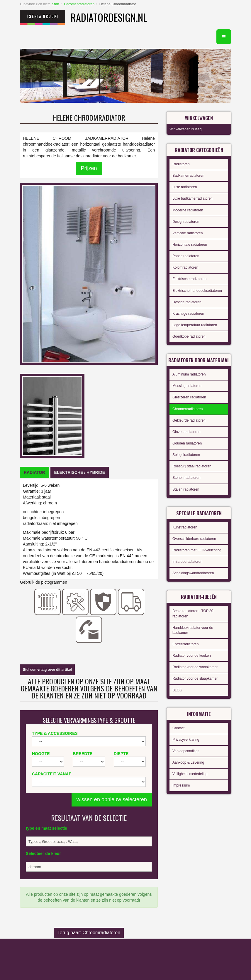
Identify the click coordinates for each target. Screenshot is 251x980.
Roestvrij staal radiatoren (192, 466)
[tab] (34, 472)
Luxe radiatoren (185, 187)
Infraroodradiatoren (187, 562)
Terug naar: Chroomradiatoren (89, 933)
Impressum (181, 785)
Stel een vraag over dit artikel (47, 670)
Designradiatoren (186, 222)
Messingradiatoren (187, 386)
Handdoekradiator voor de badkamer (193, 630)
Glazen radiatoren (186, 432)
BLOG (177, 690)
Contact (178, 728)
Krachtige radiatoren (188, 314)
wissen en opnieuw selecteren (112, 799)
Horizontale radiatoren (190, 245)
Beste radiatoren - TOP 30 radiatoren (193, 613)
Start (56, 4)
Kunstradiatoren (185, 527)
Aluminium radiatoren (189, 374)
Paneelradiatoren (186, 256)
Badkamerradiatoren (188, 176)
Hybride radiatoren (187, 302)
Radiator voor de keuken (192, 656)
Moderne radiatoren (188, 210)
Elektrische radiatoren (189, 279)
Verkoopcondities (186, 751)
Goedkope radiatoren (189, 336)
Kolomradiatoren (185, 267)
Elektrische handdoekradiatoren (197, 291)
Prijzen (89, 168)
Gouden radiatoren (187, 443)
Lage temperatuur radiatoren (195, 325)
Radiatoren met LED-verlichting (197, 550)
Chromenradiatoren (79, 4)
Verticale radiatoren (188, 233)
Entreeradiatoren (185, 644)
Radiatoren (181, 164)
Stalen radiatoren (186, 489)
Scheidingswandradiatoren (193, 573)
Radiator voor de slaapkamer (195, 678)
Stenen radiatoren (186, 478)
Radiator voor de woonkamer (195, 667)
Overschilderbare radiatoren (194, 539)
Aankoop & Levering (188, 762)
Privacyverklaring (186, 740)
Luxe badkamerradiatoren (193, 198)
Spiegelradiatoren (186, 455)
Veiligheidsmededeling (190, 774)
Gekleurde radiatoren (189, 420)
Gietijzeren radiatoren (189, 397)
